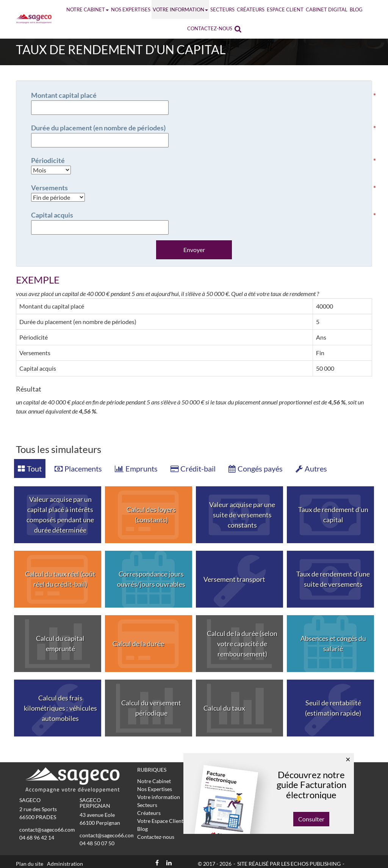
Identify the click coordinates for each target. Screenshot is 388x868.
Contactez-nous (210, 28)
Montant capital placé (64, 95)
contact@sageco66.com (47, 830)
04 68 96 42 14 (37, 837)
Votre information (180, 9)
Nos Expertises (131, 9)
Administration (65, 864)
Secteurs (222, 9)
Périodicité (48, 160)
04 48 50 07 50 (97, 843)
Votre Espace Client (160, 821)
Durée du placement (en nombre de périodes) (98, 128)
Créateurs (251, 9)
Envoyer (194, 250)
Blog (356, 9)
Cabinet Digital (327, 9)
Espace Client (285, 9)
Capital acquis (52, 215)
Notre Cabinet (88, 9)
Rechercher (239, 29)
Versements (49, 188)
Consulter (311, 819)
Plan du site (30, 864)
